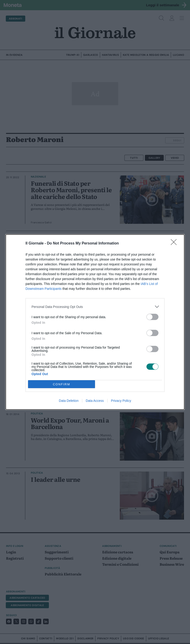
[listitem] (95, 307)
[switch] (152, 317)
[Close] (175, 244)
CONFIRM (62, 384)
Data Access (95, 401)
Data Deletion (69, 401)
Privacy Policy (121, 401)
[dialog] (95, 322)
